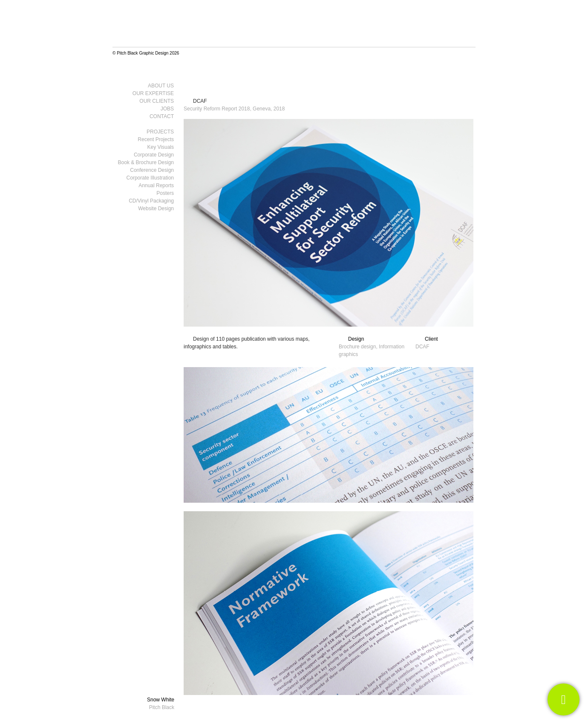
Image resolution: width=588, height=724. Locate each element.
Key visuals (161, 147)
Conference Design (152, 170)
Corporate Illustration (150, 178)
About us (161, 86)
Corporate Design (154, 155)
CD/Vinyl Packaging (151, 201)
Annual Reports (156, 185)
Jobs (167, 109)
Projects (160, 132)
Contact (162, 116)
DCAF (200, 101)
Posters (165, 193)
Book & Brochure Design (146, 162)
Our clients (157, 101)
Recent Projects (156, 139)
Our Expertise (153, 93)
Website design (156, 209)
